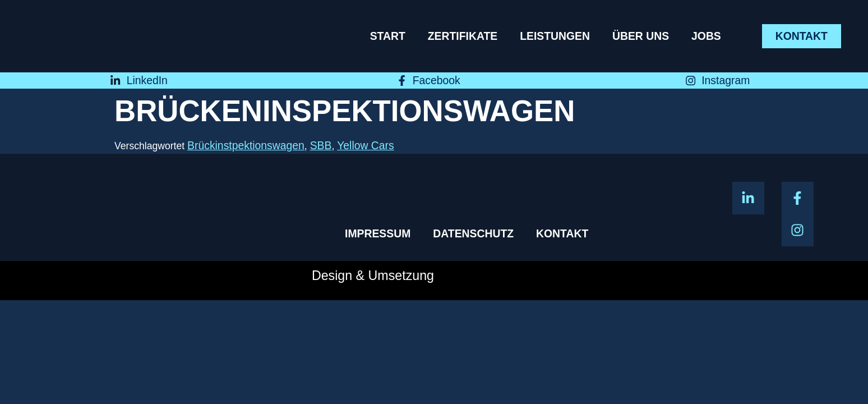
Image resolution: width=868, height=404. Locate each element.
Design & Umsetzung (373, 276)
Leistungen (555, 36)
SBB (321, 145)
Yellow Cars (366, 145)
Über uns (641, 36)
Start (388, 36)
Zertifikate (463, 36)
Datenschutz (473, 233)
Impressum (378, 233)
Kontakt (562, 233)
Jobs (706, 36)
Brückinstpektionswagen (246, 145)
